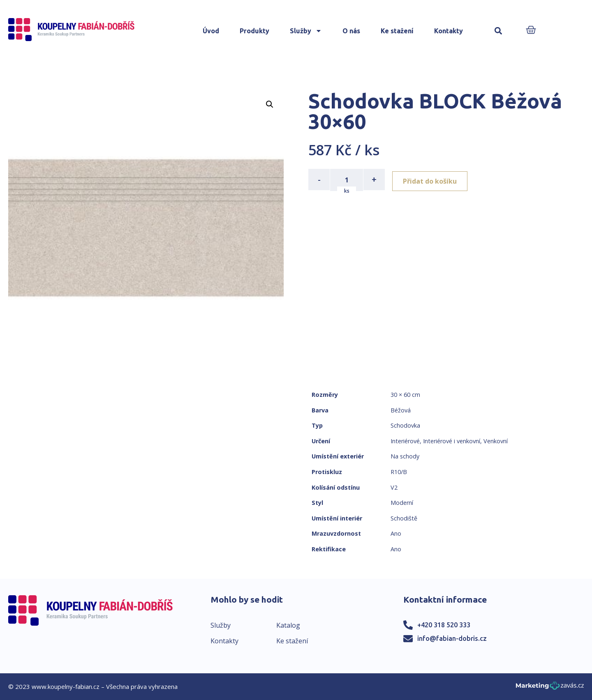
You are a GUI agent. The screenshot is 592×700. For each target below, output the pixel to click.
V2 (394, 487)
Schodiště (404, 518)
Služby (306, 31)
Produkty (254, 31)
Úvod (211, 31)
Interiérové (405, 441)
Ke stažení (397, 31)
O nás (351, 31)
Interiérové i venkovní (452, 441)
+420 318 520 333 (444, 625)
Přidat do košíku (432, 180)
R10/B (399, 472)
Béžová (401, 410)
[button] (498, 31)
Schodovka (405, 425)
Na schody (405, 456)
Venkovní (496, 441)
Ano (396, 533)
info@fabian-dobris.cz (452, 638)
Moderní (402, 503)
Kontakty (449, 31)
